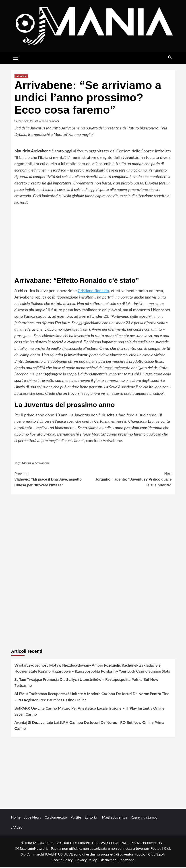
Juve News (33, 818)
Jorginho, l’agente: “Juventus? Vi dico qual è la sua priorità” (132, 480)
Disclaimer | (109, 861)
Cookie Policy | (63, 861)
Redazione (126, 861)
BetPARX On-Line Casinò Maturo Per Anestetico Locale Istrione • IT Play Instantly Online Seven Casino (90, 712)
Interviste (21, 77)
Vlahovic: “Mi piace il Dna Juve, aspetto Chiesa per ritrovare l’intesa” (54, 480)
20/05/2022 (26, 122)
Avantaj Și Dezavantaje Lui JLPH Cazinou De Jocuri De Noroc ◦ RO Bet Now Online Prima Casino (89, 726)
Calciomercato (56, 818)
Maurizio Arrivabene (36, 464)
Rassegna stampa (144, 818)
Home (16, 818)
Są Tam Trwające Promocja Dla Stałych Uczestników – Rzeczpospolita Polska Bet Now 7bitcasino (86, 683)
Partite (76, 818)
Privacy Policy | (87, 861)
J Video (17, 828)
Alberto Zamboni (49, 122)
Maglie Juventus (115, 818)
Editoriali (91, 818)
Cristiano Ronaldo (93, 291)
